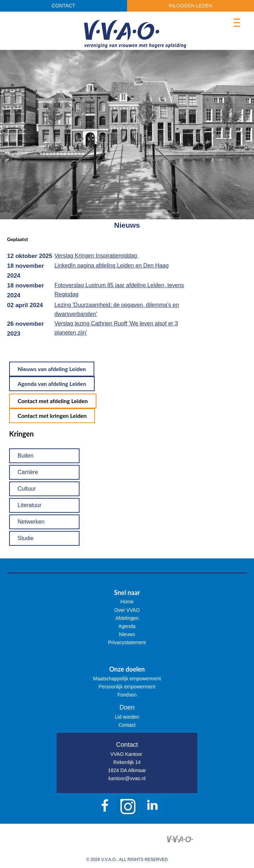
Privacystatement (127, 642)
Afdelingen (127, 618)
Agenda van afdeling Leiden (52, 384)
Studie (26, 538)
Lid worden (127, 717)
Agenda (127, 626)
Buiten (26, 456)
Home (127, 602)
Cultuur (27, 489)
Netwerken (31, 522)
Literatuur (30, 505)
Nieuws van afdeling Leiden (52, 369)
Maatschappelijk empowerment (127, 679)
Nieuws (127, 634)
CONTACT (64, 6)
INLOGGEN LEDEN (190, 6)
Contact (127, 725)
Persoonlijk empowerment (127, 687)
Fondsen (127, 695)
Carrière (28, 472)
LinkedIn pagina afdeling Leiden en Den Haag (112, 265)
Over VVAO (127, 610)
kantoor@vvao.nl (127, 778)
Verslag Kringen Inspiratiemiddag (97, 256)
